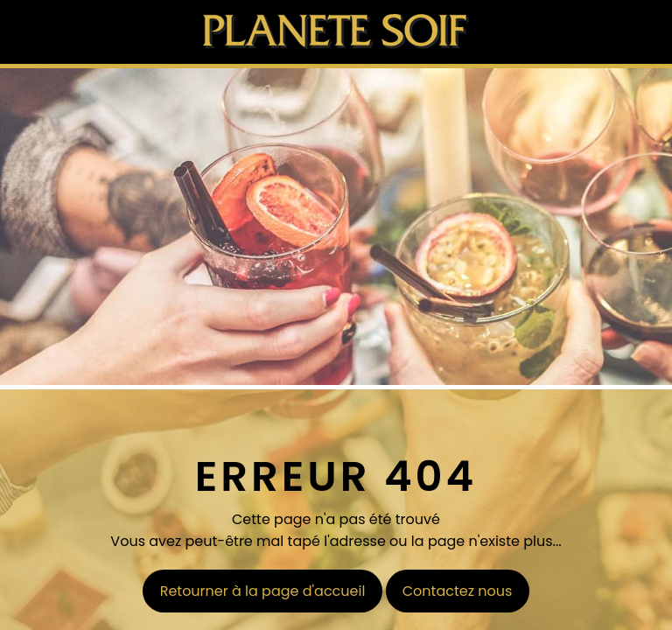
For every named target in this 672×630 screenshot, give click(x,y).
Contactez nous (458, 591)
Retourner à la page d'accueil (263, 591)
